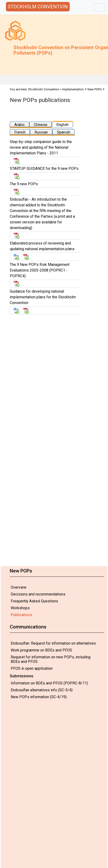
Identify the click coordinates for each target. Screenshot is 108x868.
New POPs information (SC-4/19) (39, 697)
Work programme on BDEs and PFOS (41, 650)
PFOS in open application (32, 668)
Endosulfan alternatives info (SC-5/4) (42, 690)
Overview (19, 587)
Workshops (20, 608)
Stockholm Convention (44, 89)
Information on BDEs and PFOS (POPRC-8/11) (49, 683)
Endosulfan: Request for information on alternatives (53, 643)
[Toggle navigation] (100, 7)
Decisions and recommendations (38, 594)
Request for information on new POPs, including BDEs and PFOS (51, 659)
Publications (22, 615)
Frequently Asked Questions (34, 601)
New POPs (95, 89)
